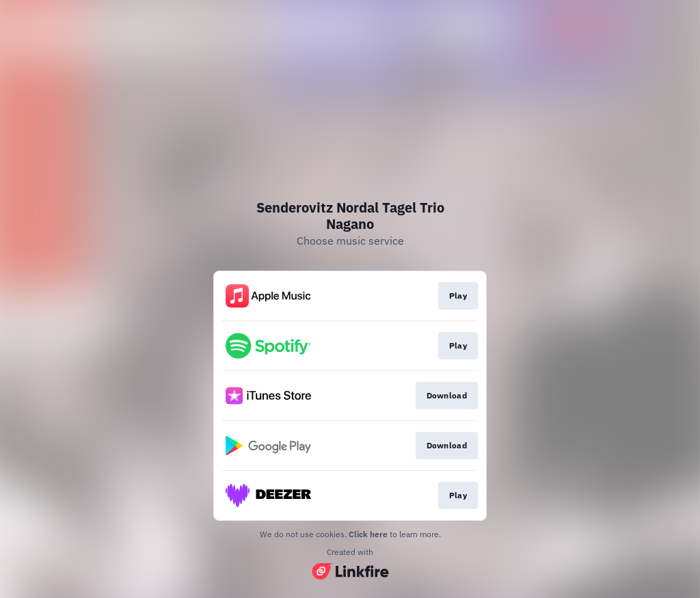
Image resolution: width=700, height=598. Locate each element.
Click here (368, 534)
